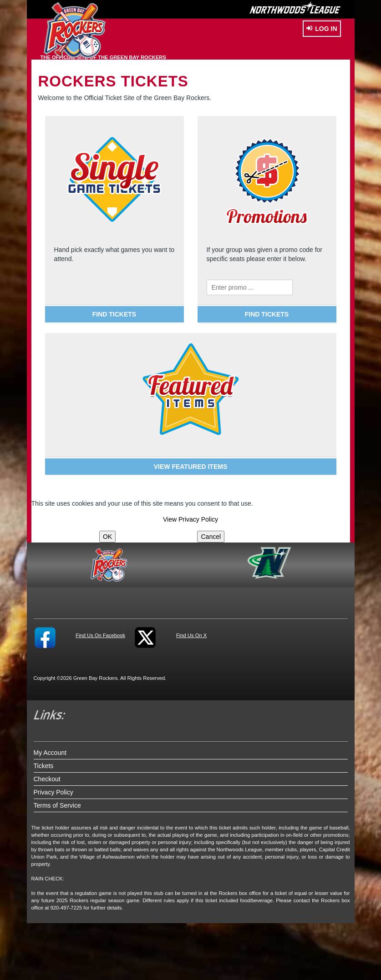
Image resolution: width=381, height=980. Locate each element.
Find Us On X (191, 635)
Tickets (44, 766)
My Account (50, 753)
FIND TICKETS (114, 314)
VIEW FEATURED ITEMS (191, 467)
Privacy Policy (53, 792)
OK (107, 537)
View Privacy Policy (190, 519)
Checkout (47, 779)
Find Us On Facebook (100, 635)
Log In (322, 29)
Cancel (211, 537)
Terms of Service (57, 805)
